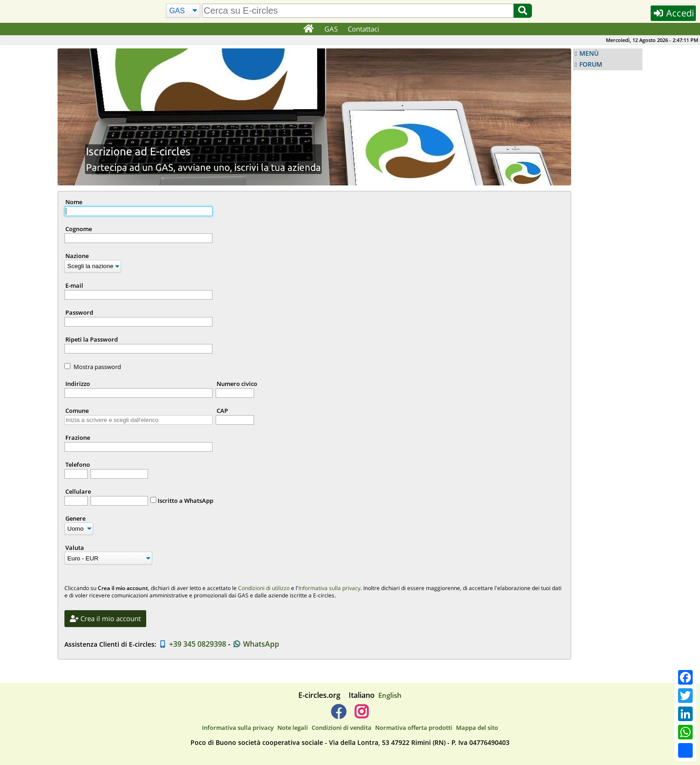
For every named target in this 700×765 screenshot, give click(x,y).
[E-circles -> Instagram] (361, 715)
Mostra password (97, 367)
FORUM (591, 64)
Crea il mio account (105, 618)
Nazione (77, 256)
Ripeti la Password (92, 339)
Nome (74, 202)
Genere (75, 518)
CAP (222, 411)
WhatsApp (256, 644)
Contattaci (363, 29)
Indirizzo (78, 384)
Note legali (293, 728)
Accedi (673, 13)
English (390, 695)
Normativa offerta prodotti (414, 728)
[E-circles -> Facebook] (338, 715)
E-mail (74, 285)
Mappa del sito (477, 728)
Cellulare (78, 491)
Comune (77, 411)
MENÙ (589, 53)
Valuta (75, 548)
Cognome (79, 229)
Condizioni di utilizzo (264, 588)
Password (79, 312)
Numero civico (237, 384)
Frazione (78, 438)
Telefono (78, 464)
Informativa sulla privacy (329, 588)
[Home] (308, 29)
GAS (331, 29)
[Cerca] (183, 11)
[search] (358, 11)
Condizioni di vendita (342, 728)
